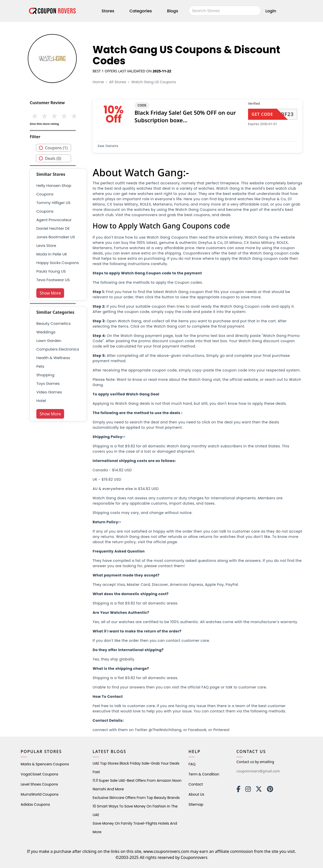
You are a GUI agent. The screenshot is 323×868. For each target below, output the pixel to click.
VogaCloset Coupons (39, 774)
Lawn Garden (49, 341)
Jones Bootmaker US (56, 237)
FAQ (192, 764)
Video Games (49, 392)
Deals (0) (53, 158)
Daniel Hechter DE (53, 228)
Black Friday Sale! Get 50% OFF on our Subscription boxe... (185, 116)
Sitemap (196, 804)
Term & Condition (204, 774)
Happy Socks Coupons (58, 263)
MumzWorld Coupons (40, 794)
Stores (108, 11)
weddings (46, 332)
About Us (196, 794)
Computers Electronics (58, 349)
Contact (196, 784)
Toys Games (48, 383)
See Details (108, 146)
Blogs (173, 11)
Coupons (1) (56, 148)
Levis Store (46, 245)
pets (40, 366)
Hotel (41, 401)
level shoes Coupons (39, 784)
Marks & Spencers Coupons (45, 764)
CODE (142, 105)
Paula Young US (51, 271)
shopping (45, 375)
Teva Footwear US (53, 280)
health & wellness (53, 358)
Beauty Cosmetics (53, 323)
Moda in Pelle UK (52, 254)
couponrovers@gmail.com (258, 771)
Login (271, 11)
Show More (50, 293)
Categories (141, 11)
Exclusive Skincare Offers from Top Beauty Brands (136, 798)
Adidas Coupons (35, 804)
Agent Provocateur (54, 220)
